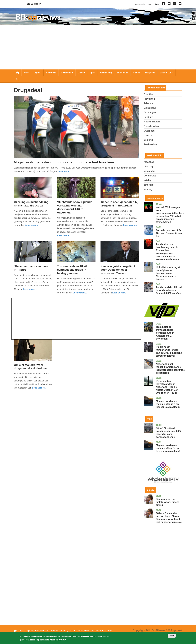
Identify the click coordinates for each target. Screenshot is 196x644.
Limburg (149, 117)
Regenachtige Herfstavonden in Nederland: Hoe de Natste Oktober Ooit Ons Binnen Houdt (167, 387)
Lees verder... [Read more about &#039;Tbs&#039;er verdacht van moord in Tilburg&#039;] (30, 289)
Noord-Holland (152, 126)
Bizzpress (150, 73)
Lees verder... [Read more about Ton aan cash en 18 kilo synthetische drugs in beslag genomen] (80, 293)
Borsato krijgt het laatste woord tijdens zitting (168, 502)
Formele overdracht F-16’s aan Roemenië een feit (169, 233)
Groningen (150, 113)
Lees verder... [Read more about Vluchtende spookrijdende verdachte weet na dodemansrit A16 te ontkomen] (64, 235)
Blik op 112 (166, 73)
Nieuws (137, 73)
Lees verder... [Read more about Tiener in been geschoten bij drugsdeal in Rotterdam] (130, 225)
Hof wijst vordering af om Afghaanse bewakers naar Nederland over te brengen (168, 273)
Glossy (81, 73)
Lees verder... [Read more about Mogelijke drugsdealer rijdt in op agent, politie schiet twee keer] (65, 171)
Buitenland (123, 73)
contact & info (141, 4)
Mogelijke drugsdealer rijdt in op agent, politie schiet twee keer (64, 162)
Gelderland (150, 108)
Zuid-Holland (151, 144)
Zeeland (148, 140)
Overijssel (150, 131)
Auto (26, 73)
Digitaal (37, 73)
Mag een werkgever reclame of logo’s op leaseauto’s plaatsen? (168, 404)
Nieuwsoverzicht (18, 73)
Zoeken (18, 79)
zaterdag (149, 185)
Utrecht (148, 135)
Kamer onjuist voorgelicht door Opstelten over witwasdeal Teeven (118, 270)
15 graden (34, 4)
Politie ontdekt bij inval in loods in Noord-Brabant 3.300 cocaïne (169, 290)
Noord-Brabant (152, 122)
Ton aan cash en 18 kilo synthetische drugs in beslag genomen (73, 270)
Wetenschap (106, 73)
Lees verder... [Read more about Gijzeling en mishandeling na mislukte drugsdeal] (32, 225)
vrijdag (148, 180)
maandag (149, 162)
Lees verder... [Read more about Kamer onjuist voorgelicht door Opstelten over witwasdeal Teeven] (119, 293)
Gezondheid (67, 73)
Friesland (149, 103)
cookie (150, 4)
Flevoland (149, 99)
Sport (92, 73)
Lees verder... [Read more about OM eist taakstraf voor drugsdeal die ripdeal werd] (39, 388)
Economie (51, 73)
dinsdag (148, 167)
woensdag (150, 171)
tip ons (157, 4)
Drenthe (148, 94)
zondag (148, 189)
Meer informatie (58, 641)
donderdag (150, 176)
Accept (172, 637)
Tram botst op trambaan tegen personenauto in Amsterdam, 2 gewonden (165, 333)
